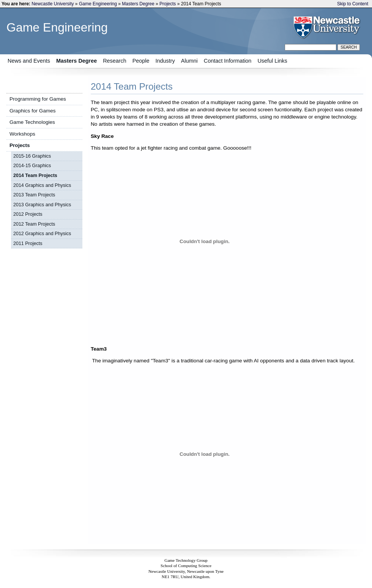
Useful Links (272, 61)
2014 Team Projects (35, 175)
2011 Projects (28, 243)
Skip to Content (353, 4)
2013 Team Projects (34, 195)
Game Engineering (98, 4)
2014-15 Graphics (32, 166)
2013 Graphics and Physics (42, 205)
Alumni (189, 61)
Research (115, 61)
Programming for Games (38, 99)
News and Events (29, 61)
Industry (165, 61)
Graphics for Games (33, 111)
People (141, 61)
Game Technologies (32, 122)
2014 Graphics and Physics (42, 185)
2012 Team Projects (34, 224)
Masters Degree (138, 4)
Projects (168, 4)
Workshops (22, 134)
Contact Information (228, 61)
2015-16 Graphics (32, 156)
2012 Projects (28, 214)
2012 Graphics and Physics (42, 234)
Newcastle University (53, 4)
